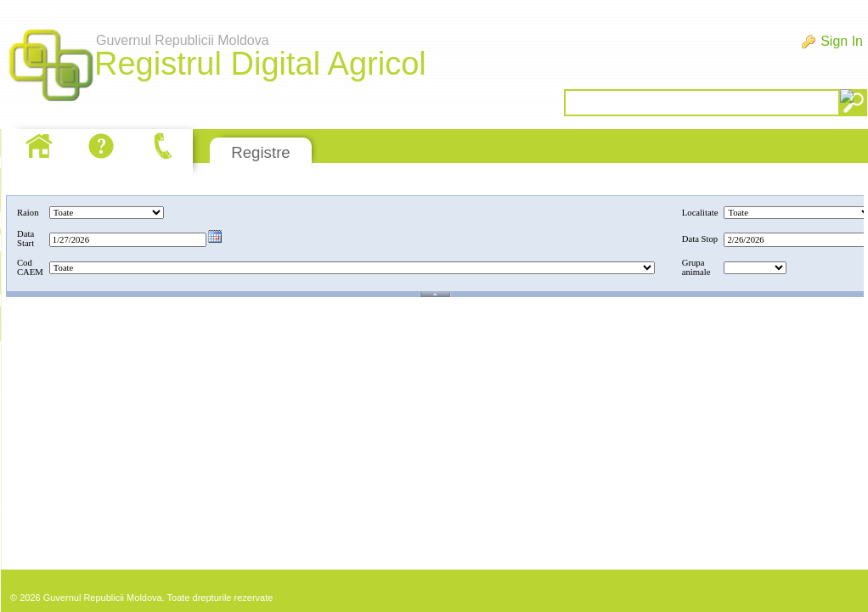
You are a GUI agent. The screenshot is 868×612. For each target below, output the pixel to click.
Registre (260, 152)
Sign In (842, 41)
